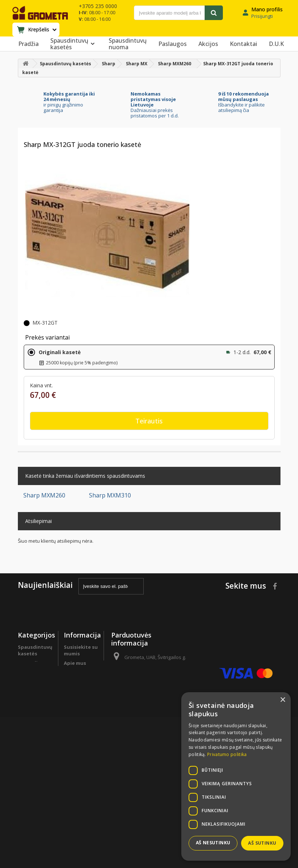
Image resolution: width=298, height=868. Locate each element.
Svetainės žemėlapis (76, 804)
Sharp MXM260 (44, 495)
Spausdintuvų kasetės (74, 44)
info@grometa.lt (165, 706)
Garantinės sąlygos (78, 749)
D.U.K (276, 44)
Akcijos (208, 44)
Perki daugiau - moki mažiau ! (35, 702)
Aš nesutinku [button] (213, 843)
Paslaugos (173, 44)
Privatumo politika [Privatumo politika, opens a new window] (227, 754)
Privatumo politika (77, 766)
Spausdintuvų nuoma (128, 44)
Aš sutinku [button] (262, 843)
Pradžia (28, 44)
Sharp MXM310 (110, 495)
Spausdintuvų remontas (35, 769)
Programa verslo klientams (30, 750)
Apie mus (75, 663)
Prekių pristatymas (79, 724)
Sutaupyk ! (31, 718)
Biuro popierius (30, 682)
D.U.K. (71, 673)
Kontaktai (243, 44)
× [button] (282, 700)
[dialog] (236, 776)
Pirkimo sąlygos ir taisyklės (76, 785)
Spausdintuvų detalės (35, 731)
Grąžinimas (77, 737)
